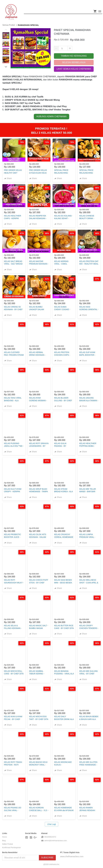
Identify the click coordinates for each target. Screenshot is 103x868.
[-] (27, 837)
